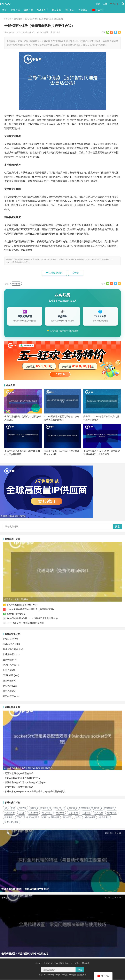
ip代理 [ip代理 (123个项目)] (33, 808)
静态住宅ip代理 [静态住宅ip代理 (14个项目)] (11, 823)
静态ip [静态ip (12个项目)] (78, 818)
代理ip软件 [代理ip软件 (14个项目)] (109, 808)
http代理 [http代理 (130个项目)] (22, 808)
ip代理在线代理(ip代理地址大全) (22, 605)
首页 (4, 10)
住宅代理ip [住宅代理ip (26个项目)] (47, 813)
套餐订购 (15, 10)
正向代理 (7, 681)
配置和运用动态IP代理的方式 (19, 774)
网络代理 (7, 691)
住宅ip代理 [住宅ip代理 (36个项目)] (33, 813)
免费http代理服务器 (16, 614)
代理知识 (83, 10)
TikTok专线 (42, 10)
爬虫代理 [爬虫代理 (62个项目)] (33, 818)
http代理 (72, 975)
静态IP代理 (8, 697)
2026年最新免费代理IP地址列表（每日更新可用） (31, 610)
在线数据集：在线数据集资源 (19, 787)
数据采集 (56, 10)
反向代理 (7, 671)
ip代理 (6, 639)
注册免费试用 (54, 273)
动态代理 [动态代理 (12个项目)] (86, 813)
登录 (98, 4)
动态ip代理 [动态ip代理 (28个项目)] (73, 813)
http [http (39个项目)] (13, 808)
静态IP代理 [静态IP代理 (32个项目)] (90, 818)
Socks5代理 (49, 975)
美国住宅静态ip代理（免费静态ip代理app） (26, 783)
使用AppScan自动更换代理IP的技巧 (22, 778)
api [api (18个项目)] (6, 808)
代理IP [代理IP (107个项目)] (97, 808)
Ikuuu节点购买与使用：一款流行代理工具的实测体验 (32, 619)
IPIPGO (5, 4)
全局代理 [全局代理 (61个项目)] (60, 813)
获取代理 (28, 10)
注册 (105, 4)
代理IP (58, 975)
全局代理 (18, 19)
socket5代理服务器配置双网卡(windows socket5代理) (28, 768)
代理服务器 (8, 655)
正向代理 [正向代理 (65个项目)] (21, 818)
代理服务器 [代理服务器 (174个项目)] (10, 813)
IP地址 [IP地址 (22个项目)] (55, 808)
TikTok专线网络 (10, 650)
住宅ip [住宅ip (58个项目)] (22, 813)
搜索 (117, 527)
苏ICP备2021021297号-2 (70, 964)
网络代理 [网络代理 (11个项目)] (55, 818)
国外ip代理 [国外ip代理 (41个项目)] (112, 813)
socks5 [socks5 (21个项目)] (72, 808)
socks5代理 (9, 644)
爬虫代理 (7, 686)
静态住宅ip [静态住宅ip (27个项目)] (104, 818)
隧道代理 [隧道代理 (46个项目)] (67, 818)
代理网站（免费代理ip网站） (17, 600)
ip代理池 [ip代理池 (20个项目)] (44, 808)
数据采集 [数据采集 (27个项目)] (9, 818)
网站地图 (86, 964)
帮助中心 (70, 10)
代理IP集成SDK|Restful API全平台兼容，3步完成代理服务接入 (35, 792)
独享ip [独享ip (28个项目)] (44, 818)
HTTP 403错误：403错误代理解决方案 (25, 623)
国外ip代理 (8, 676)
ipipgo (12, 32)
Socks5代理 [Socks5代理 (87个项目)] (85, 808)
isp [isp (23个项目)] (63, 808)
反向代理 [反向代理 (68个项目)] (99, 813)
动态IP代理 (8, 665)
